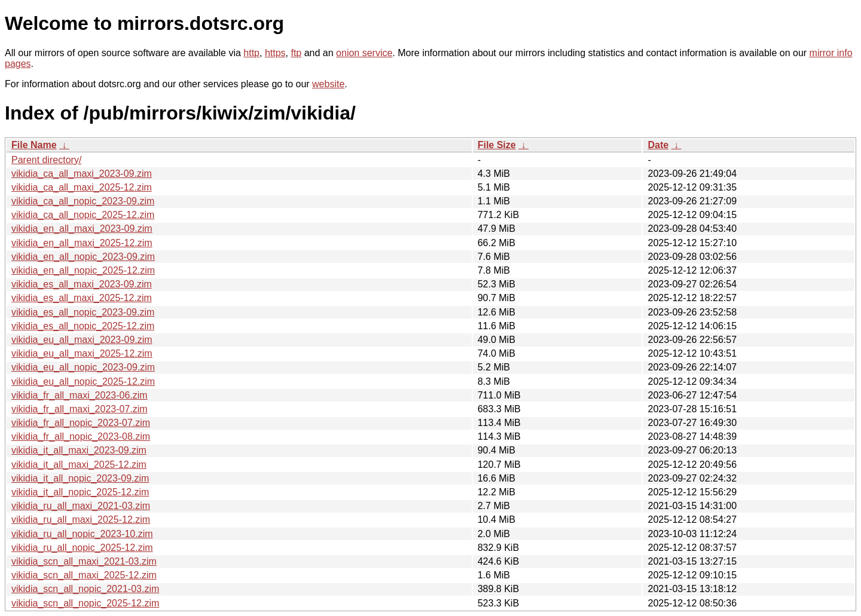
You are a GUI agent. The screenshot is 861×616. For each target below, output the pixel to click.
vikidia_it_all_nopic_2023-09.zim (80, 478)
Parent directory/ (46, 160)
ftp (296, 53)
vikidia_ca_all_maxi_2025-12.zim (82, 187)
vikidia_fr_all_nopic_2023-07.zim (81, 423)
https (275, 53)
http (251, 53)
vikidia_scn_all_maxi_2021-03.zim (84, 561)
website (328, 84)
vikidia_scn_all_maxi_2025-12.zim (84, 575)
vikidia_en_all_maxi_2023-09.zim (82, 229)
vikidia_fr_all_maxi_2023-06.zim (80, 395)
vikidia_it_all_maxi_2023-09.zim (79, 450)
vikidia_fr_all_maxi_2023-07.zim (80, 409)
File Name (34, 145)
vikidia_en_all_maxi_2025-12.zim (82, 243)
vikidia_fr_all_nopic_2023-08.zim (81, 436)
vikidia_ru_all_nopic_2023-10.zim (82, 534)
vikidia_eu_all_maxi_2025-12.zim (82, 353)
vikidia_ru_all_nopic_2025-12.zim (82, 548)
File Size (497, 145)
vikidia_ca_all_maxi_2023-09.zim (82, 174)
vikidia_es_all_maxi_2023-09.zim (82, 284)
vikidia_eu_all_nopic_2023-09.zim (83, 367)
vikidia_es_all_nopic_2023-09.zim (83, 312)
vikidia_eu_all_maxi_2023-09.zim (82, 340)
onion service (364, 53)
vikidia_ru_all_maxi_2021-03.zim (81, 506)
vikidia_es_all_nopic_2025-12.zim (83, 326)
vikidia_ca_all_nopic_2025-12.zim (83, 215)
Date (658, 145)
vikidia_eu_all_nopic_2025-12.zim (83, 381)
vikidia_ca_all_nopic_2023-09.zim (83, 201)
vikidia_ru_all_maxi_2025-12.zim (81, 520)
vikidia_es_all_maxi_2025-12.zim (82, 298)
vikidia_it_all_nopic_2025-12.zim (80, 492)
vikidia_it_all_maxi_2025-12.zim (79, 465)
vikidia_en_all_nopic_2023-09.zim (83, 257)
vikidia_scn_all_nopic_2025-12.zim (85, 603)
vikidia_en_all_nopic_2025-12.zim (83, 270)
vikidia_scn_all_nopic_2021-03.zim (85, 589)
